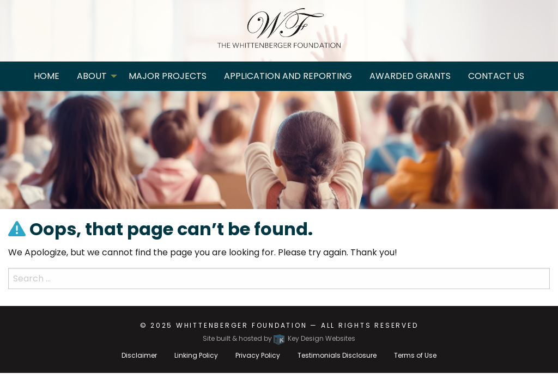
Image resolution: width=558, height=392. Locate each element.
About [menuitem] (92, 76)
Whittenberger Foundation (242, 325)
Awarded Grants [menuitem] (410, 76)
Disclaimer (139, 355)
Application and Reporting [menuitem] (288, 76)
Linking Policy (196, 355)
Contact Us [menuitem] (496, 76)
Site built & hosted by (279, 338)
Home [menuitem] (47, 76)
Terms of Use (415, 355)
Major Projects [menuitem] (168, 76)
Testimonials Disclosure (337, 355)
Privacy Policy (258, 355)
